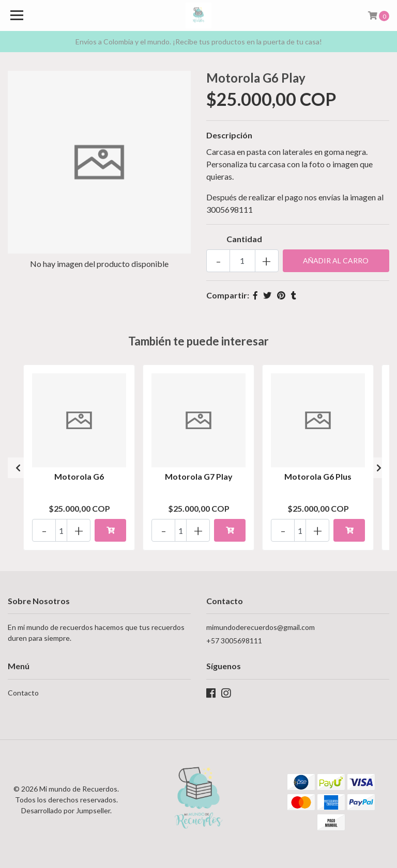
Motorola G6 (79, 476)
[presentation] (18, 468)
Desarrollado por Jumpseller (66, 810)
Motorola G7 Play (199, 476)
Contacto (23, 693)
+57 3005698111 (234, 641)
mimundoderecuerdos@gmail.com (261, 627)
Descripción (229, 135)
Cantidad (244, 239)
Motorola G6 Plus (318, 476)
